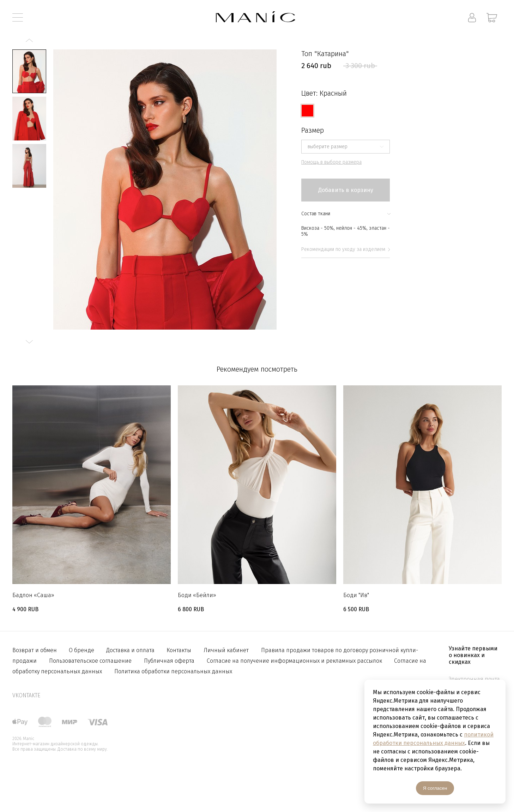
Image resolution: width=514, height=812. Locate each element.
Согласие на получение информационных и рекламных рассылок (295, 661)
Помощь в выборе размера (331, 162)
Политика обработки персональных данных (173, 671)
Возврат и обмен (35, 650)
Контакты (179, 650)
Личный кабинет (226, 650)
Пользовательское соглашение (90, 661)
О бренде (82, 650)
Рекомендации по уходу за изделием (346, 249)
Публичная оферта (169, 661)
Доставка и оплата (131, 650)
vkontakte (26, 695)
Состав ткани (346, 214)
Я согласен (435, 788)
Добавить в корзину (346, 190)
